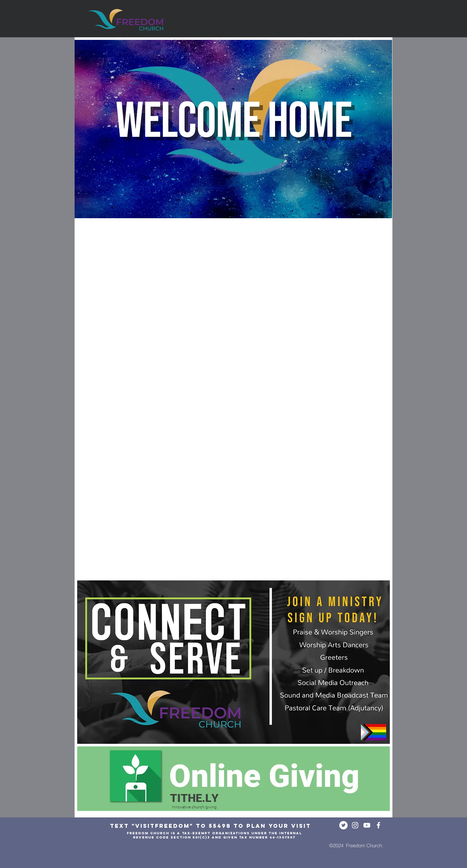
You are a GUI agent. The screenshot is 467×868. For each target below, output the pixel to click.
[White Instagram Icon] (355, 825)
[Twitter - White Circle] (343, 825)
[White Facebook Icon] (378, 825)
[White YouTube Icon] (367, 825)
